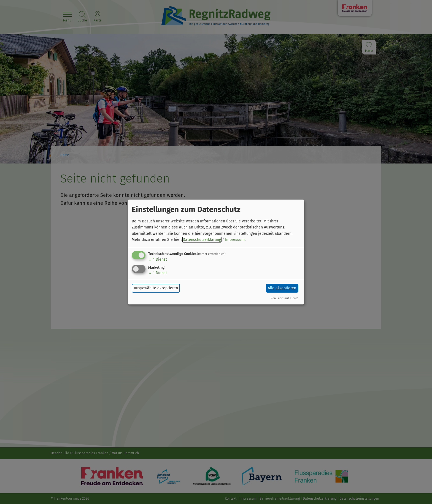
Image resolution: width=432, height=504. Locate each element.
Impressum (235, 240)
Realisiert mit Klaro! (284, 298)
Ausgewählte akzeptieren (156, 288)
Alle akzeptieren (282, 288)
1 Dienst (158, 259)
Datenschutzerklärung (202, 240)
